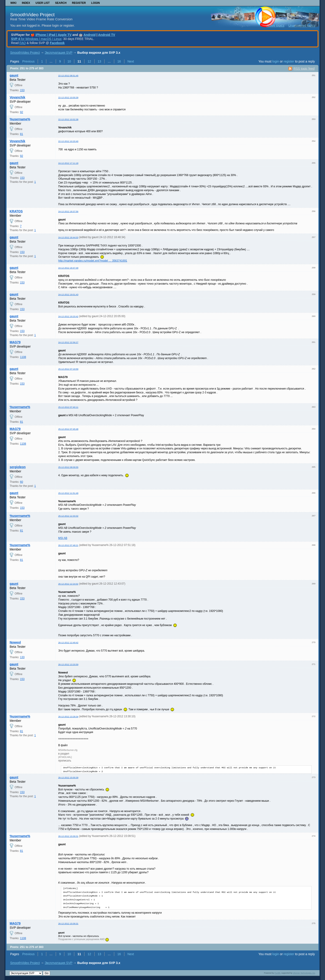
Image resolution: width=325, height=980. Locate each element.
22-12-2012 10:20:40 (68, 141)
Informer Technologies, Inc (304, 973)
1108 (23, 357)
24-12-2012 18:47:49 (68, 268)
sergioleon (18, 467)
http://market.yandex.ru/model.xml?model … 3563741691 (93, 261)
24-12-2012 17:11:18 (68, 163)
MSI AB (63, 538)
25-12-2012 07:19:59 (68, 369)
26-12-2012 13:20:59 (68, 664)
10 (69, 61)
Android (90, 35)
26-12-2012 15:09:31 (68, 836)
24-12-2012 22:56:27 (68, 342)
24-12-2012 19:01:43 (68, 294)
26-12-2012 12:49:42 (68, 642)
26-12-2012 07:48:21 (68, 545)
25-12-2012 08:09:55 (68, 467)
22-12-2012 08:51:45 (68, 75)
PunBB (277, 973)
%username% (20, 119)
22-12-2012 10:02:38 (68, 119)
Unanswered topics (302, 26)
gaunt (14, 75)
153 (22, 90)
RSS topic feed (304, 69)
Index (26, 3)
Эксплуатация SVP (59, 53)
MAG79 (15, 342)
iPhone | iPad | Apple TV (53, 35)
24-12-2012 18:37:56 (68, 211)
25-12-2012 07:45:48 (68, 429)
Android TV (107, 35)
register (289, 61)
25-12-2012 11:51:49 (68, 493)
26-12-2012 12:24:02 (68, 584)
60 (22, 482)
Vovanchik (17, 97)
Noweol (15, 642)
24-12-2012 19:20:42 (68, 316)
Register (79, 3)
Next (131, 61)
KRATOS (16, 211)
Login (95, 3)
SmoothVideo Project (32, 15)
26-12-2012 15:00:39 (68, 777)
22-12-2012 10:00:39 (68, 97)
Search (61, 3)
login (276, 61)
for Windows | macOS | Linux (36, 39)
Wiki (13, 3)
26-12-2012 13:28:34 (68, 716)
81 (22, 134)
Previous (28, 61)
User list (43, 3)
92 (22, 112)
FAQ (23, 43)
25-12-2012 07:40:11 (68, 407)
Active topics (275, 26)
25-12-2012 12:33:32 (68, 516)
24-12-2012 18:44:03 (68, 237)
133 (22, 657)
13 (100, 61)
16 (119, 61)
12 (89, 61)
